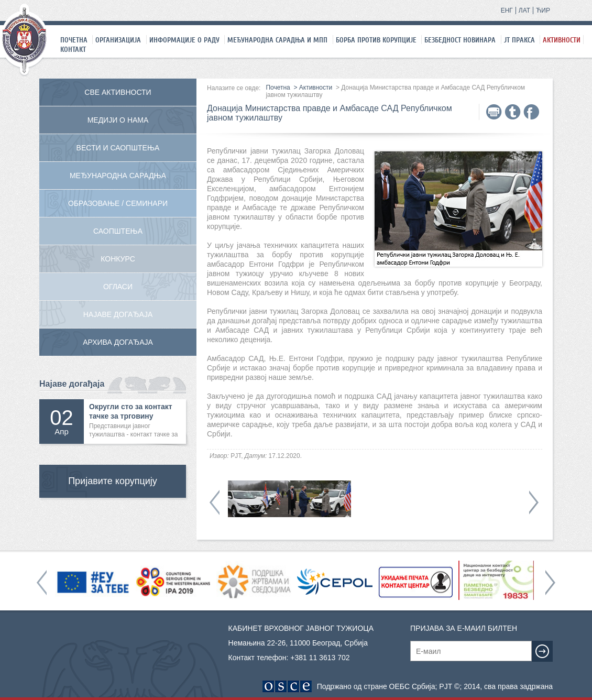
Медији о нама (118, 120)
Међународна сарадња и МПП (277, 40)
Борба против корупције (376, 40)
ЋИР (543, 10)
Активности (562, 40)
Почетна (74, 40)
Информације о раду (184, 40)
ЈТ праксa (519, 40)
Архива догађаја (118, 342)
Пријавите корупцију (113, 481)
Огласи (118, 287)
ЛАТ (524, 10)
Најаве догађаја (118, 314)
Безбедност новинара (460, 40)
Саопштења (118, 231)
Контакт (73, 49)
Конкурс (118, 259)
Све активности (118, 92)
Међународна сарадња (118, 176)
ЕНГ (507, 10)
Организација (118, 40)
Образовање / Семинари (118, 203)
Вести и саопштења (118, 148)
